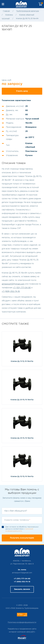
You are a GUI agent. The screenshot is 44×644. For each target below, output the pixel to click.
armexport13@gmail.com (13, 284)
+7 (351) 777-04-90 (22, 288)
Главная (6, 11)
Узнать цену (22, 91)
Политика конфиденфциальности (22, 622)
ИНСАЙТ (31, 632)
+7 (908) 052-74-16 (11, 291)
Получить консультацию (22, 538)
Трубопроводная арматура (28, 11)
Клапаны (9, 15)
